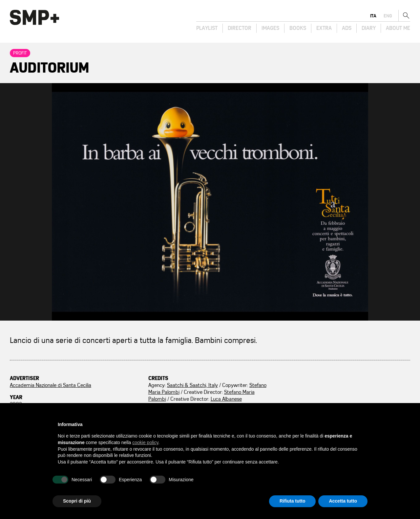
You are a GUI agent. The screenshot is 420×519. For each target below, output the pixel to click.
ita (373, 16)
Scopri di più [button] (77, 501)
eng (388, 16)
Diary (369, 28)
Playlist (207, 28)
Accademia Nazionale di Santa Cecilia (51, 385)
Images (270, 28)
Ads (347, 28)
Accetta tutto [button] (343, 501)
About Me (398, 28)
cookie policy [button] (145, 442)
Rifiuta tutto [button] (293, 501)
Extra (324, 28)
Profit (20, 53)
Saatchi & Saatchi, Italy (192, 385)
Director (240, 28)
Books (298, 28)
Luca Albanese (226, 399)
